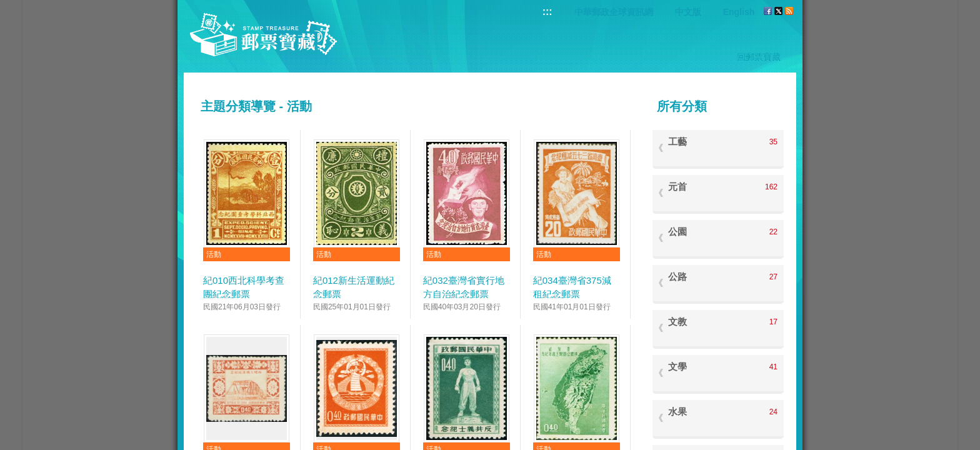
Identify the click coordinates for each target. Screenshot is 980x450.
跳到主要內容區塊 (7, 7)
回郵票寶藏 (759, 57)
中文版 (688, 12)
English (739, 12)
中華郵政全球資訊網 (614, 12)
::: (547, 12)
